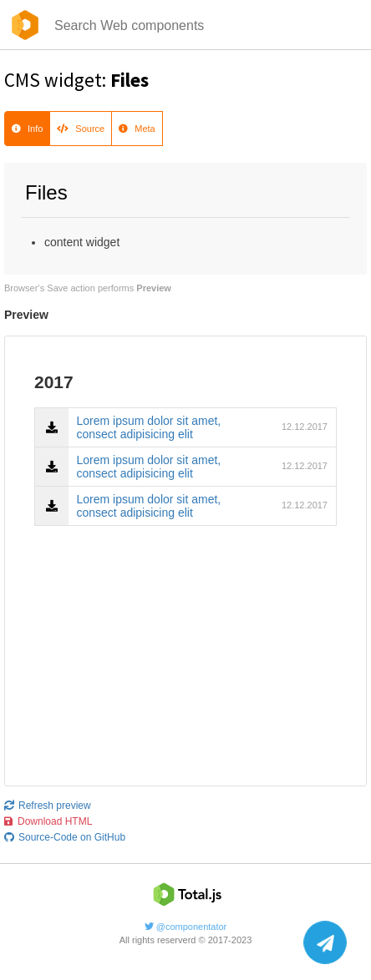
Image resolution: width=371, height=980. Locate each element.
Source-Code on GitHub (65, 837)
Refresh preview (48, 806)
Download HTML (48, 821)
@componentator (186, 927)
